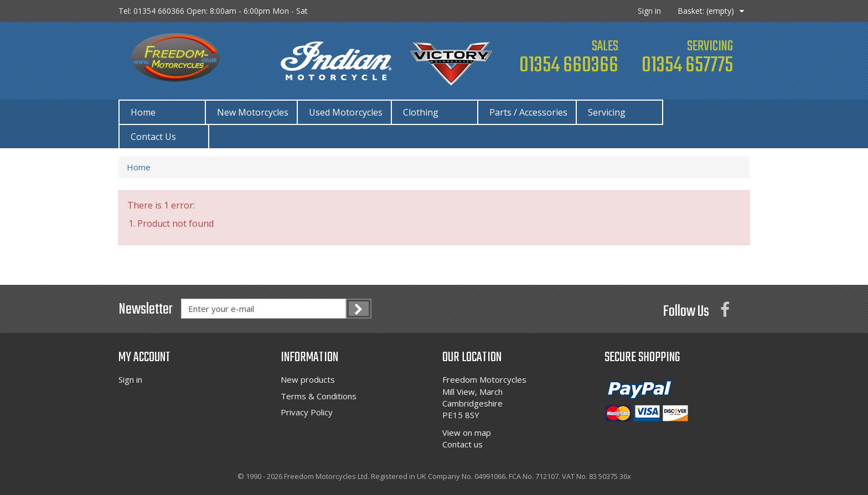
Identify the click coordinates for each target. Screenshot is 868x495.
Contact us (463, 444)
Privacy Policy (307, 412)
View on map (467, 433)
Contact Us (153, 137)
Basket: (706, 11)
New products (308, 379)
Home (143, 112)
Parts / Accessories (528, 112)
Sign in (649, 11)
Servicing (607, 112)
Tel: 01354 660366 (213, 11)
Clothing (421, 112)
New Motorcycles (253, 112)
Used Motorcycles (346, 112)
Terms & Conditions (319, 396)
